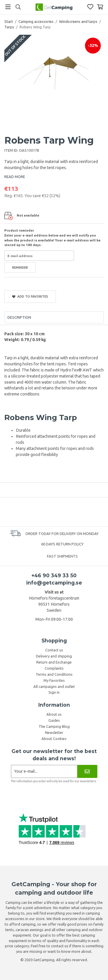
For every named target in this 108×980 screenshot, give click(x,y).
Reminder (20, 267)
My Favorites (54, 680)
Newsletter (54, 732)
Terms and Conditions (54, 674)
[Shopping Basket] (100, 7)
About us (54, 714)
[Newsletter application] (44, 771)
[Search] (18, 7)
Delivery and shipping (54, 656)
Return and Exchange (54, 662)
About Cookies (54, 739)
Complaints (54, 668)
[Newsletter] (87, 771)
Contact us (54, 650)
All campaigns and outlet (54, 686)
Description (19, 317)
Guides (54, 720)
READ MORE (15, 177)
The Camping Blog (54, 726)
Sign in (54, 692)
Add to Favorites (30, 296)
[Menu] (8, 7)
